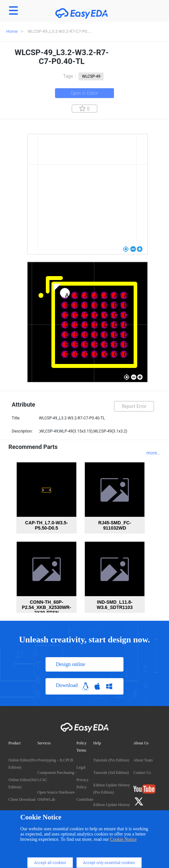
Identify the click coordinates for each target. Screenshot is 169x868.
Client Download (22, 799)
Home (12, 31)
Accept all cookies (50, 863)
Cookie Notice (123, 839)
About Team (143, 760)
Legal (81, 767)
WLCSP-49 (91, 76)
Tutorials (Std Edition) (111, 773)
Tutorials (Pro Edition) (111, 760)
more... (153, 453)
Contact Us (142, 773)
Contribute (85, 799)
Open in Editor (84, 93)
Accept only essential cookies (109, 863)
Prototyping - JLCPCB (55, 760)
